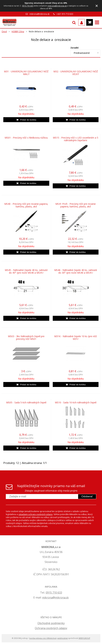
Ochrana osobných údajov (51, 628)
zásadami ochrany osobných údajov (36, 514)
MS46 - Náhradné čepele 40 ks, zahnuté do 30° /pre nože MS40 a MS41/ (76, 271)
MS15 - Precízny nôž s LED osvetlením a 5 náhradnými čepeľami (76, 139)
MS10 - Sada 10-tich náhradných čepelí (76, 403)
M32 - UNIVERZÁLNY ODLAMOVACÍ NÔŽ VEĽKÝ (76, 73)
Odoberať (87, 496)
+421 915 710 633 (65, 14)
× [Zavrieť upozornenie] (97, 6)
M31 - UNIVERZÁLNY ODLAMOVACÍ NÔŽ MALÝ (26, 73)
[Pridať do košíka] (26, 120)
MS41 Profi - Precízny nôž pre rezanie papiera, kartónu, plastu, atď (76, 205)
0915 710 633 (28, 6)
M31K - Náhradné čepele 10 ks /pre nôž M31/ (76, 338)
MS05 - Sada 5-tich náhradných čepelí (26, 403)
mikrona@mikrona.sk (57, 6)
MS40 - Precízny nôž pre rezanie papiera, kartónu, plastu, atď (26, 205)
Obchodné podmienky (51, 623)
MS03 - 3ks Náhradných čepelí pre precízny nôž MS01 (26, 338)
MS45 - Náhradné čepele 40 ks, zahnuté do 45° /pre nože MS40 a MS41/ (26, 271)
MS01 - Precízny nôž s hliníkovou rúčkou (26, 138)
